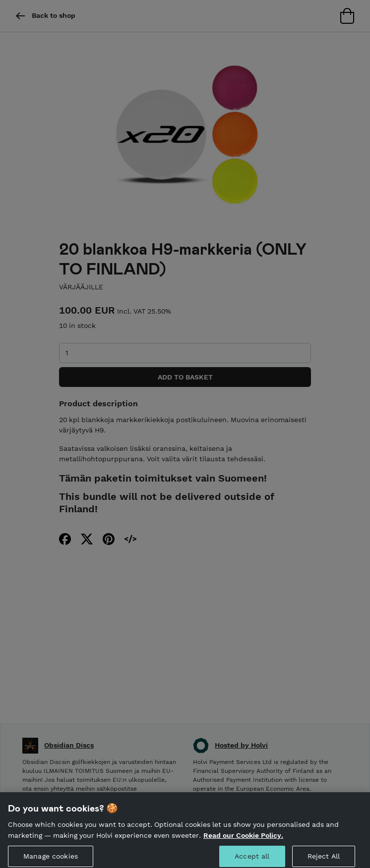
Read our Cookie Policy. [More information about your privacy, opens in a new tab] (243, 842)
